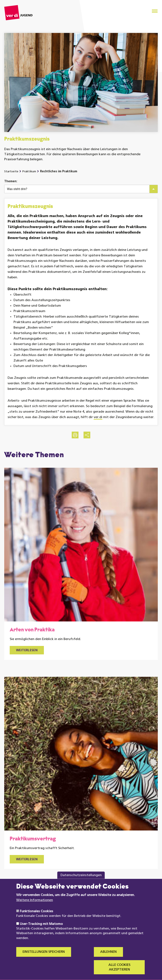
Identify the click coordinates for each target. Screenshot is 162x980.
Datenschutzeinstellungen (81, 884)
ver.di (98, 417)
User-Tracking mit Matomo (41, 933)
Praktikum (29, 172)
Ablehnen (108, 961)
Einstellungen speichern (44, 961)
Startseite (11, 172)
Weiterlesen (27, 650)
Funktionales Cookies (36, 920)
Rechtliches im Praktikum (59, 172)
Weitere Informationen (35, 909)
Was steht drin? (17, 189)
